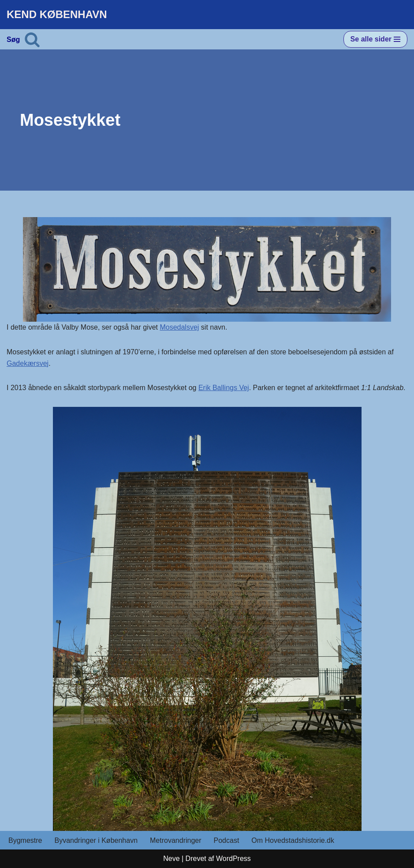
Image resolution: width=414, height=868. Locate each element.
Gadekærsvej (28, 363)
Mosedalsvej (179, 327)
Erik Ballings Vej (224, 388)
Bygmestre (25, 840)
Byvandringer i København (96, 840)
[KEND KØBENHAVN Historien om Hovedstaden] (57, 15)
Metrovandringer (176, 840)
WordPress (233, 859)
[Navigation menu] (375, 39)
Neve (171, 859)
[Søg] (32, 39)
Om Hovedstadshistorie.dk (293, 840)
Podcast (227, 840)
